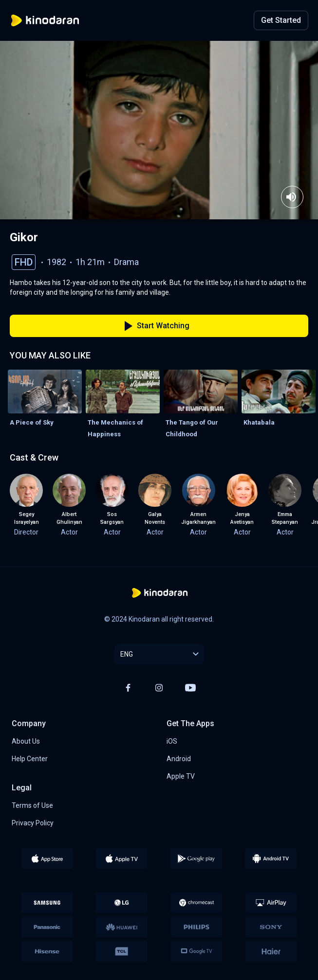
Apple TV (181, 776)
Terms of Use (32, 805)
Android (179, 759)
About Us (26, 741)
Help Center (30, 759)
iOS (172, 741)
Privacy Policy (33, 823)
